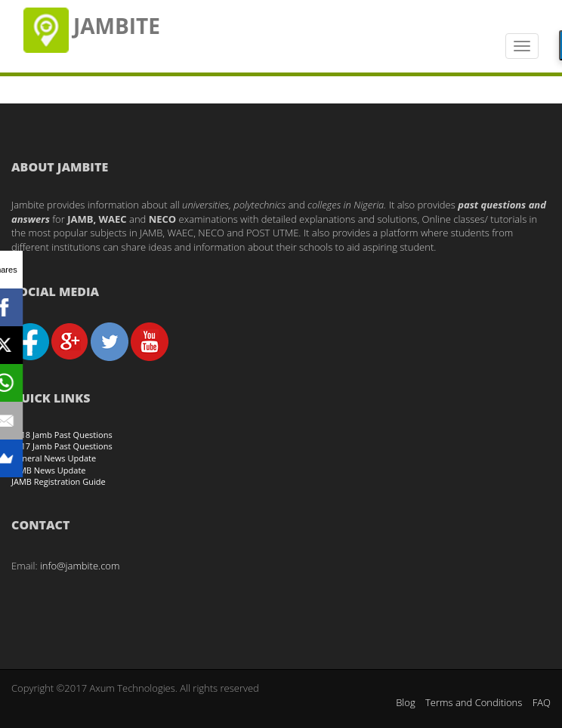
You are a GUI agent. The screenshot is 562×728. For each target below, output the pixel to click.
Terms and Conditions (474, 702)
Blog (405, 702)
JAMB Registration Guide (59, 481)
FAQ (542, 702)
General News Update (54, 458)
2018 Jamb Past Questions (62, 435)
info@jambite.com (80, 566)
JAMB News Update (49, 470)
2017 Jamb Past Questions (62, 446)
